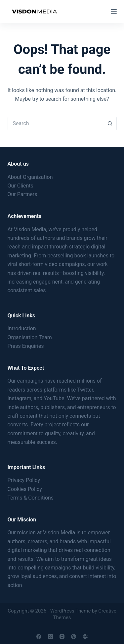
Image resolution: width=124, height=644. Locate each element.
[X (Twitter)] (50, 637)
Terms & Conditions (31, 498)
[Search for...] (56, 124)
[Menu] (114, 12)
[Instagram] (62, 637)
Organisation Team (30, 337)
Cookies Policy (25, 489)
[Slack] (85, 637)
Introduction (22, 328)
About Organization (30, 177)
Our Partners (22, 194)
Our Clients (21, 186)
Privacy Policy (24, 480)
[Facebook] (39, 637)
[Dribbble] (74, 637)
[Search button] (110, 124)
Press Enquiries (26, 346)
